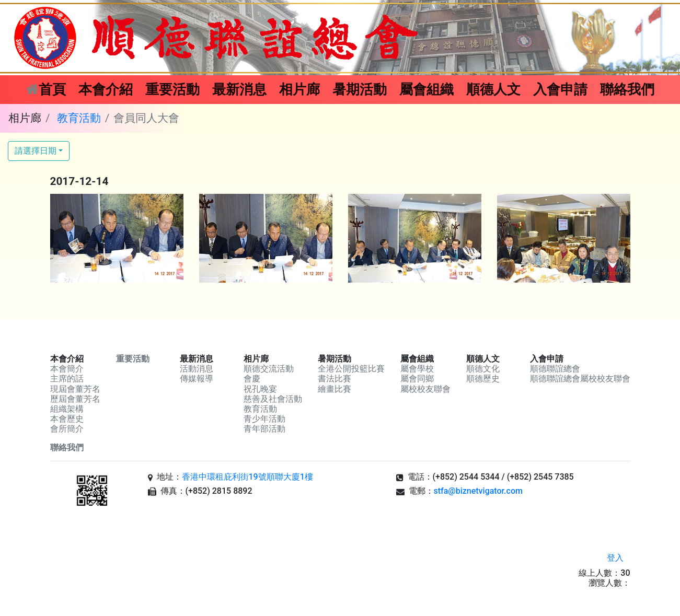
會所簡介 (67, 429)
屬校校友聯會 (425, 389)
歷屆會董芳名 (75, 399)
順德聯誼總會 (555, 369)
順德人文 (493, 89)
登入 (615, 558)
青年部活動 (264, 429)
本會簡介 (67, 369)
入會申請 (560, 89)
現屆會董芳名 (75, 389)
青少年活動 (264, 419)
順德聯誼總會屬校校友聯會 (580, 379)
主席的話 (67, 379)
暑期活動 (360, 89)
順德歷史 (483, 379)
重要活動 (172, 89)
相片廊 (299, 89)
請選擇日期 (36, 151)
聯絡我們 (627, 89)
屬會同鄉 (417, 379)
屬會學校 (417, 369)
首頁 (49, 88)
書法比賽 (335, 379)
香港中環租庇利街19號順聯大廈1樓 (247, 477)
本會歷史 (67, 419)
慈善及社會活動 (273, 399)
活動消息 (197, 369)
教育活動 (79, 118)
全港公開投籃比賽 (351, 369)
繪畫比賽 (335, 389)
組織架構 (67, 409)
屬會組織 (427, 89)
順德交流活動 (269, 369)
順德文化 (483, 369)
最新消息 (239, 89)
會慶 (252, 379)
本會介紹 (106, 89)
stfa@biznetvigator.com (478, 491)
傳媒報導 (197, 379)
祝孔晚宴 (260, 389)
